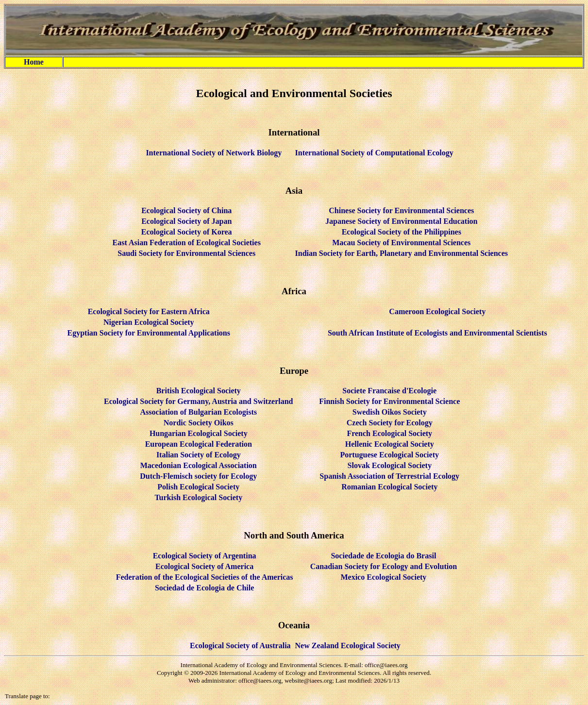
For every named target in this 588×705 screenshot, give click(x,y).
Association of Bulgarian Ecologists (199, 412)
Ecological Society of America (204, 566)
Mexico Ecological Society (383, 577)
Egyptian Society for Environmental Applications (149, 333)
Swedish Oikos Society (390, 412)
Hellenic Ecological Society (390, 444)
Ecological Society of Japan (186, 221)
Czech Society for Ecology (390, 423)
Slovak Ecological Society (390, 465)
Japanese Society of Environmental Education (402, 221)
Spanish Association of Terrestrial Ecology (389, 476)
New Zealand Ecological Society (348, 646)
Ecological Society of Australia (240, 646)
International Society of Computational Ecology (374, 153)
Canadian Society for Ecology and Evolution (384, 566)
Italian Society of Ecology (199, 455)
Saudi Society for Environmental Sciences (186, 253)
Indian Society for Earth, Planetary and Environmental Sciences (402, 253)
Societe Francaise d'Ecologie (389, 391)
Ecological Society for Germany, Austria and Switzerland (198, 401)
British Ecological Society (199, 391)
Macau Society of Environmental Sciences (401, 243)
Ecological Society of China (186, 210)
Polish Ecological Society (198, 487)
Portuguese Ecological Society (389, 455)
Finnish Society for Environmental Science (389, 401)
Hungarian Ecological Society (199, 433)
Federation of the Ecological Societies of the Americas (205, 577)
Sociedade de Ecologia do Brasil (383, 556)
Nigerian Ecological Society (149, 322)
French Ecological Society (389, 433)
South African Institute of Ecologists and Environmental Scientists (437, 333)
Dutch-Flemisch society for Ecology (198, 476)
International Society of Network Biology (214, 153)
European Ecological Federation (199, 444)
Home (34, 62)
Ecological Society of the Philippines (402, 232)
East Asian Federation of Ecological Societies (187, 243)
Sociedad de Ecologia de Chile (204, 588)
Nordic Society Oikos (199, 423)
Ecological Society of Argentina (205, 556)
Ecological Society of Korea (187, 232)
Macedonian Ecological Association (199, 465)
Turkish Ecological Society (198, 497)
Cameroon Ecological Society (437, 311)
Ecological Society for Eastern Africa (149, 311)
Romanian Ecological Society (389, 487)
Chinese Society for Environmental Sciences (401, 210)
